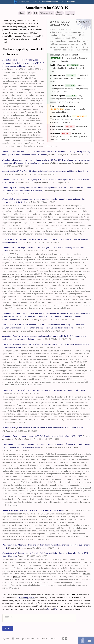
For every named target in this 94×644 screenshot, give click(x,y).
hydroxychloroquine (58, 277)
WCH (56, 609)
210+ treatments (79, 38)
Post (7, 639)
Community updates (27, 598)
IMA (49, 609)
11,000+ (35, 33)
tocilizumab (7, 277)
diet (63, 571)
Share (17, 639)
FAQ (39, 639)
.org (24, 2)
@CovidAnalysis (28, 639)
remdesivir (80, 274)
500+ (54, 33)
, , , (46, 163)
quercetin (48, 283)
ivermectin (56, 363)
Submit (8, 629)
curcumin (86, 574)
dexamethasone (27, 277)
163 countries (82, 50)
